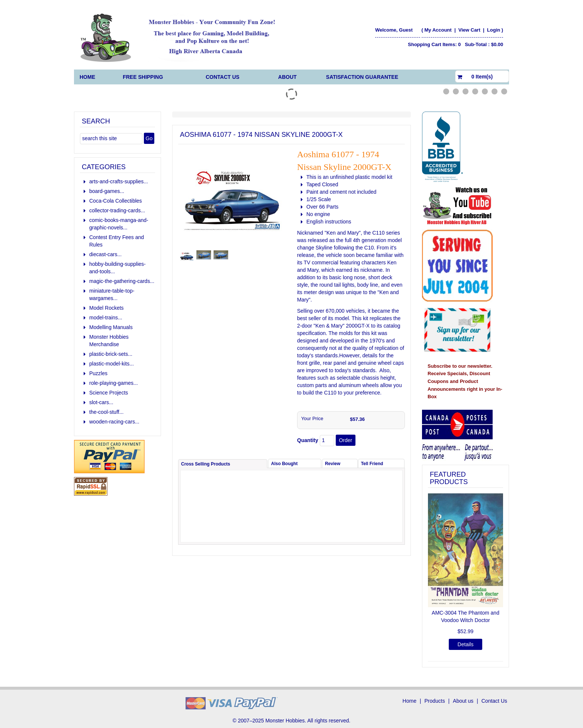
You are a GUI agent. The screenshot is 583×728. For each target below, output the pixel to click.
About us (463, 701)
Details (466, 644)
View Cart (470, 30)
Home (87, 77)
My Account (438, 30)
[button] (434, 576)
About (287, 77)
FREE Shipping (143, 77)
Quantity (308, 440)
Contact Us (223, 77)
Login (494, 30)
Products (434, 701)
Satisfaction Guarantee (362, 77)
